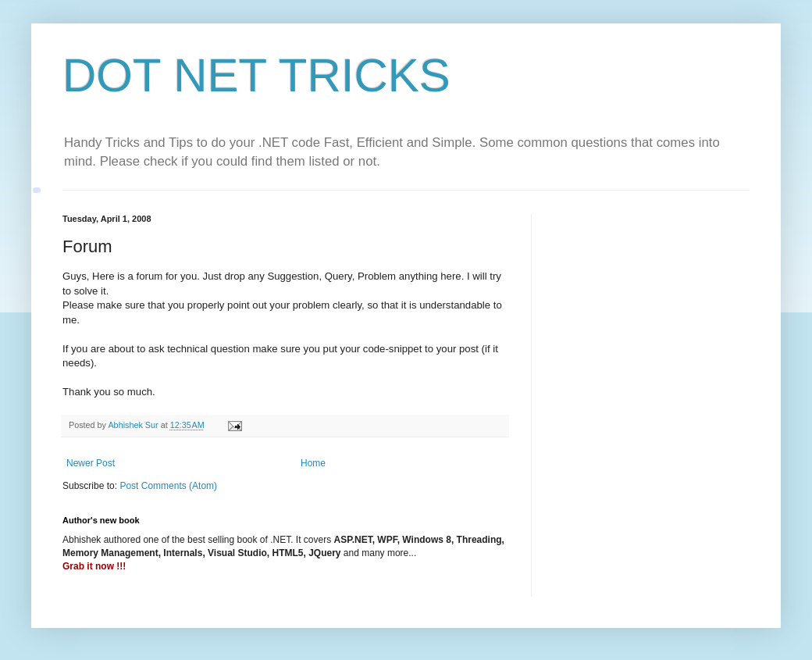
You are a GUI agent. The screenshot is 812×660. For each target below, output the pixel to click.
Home (313, 463)
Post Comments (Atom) (168, 486)
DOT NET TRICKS (256, 75)
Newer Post (91, 463)
